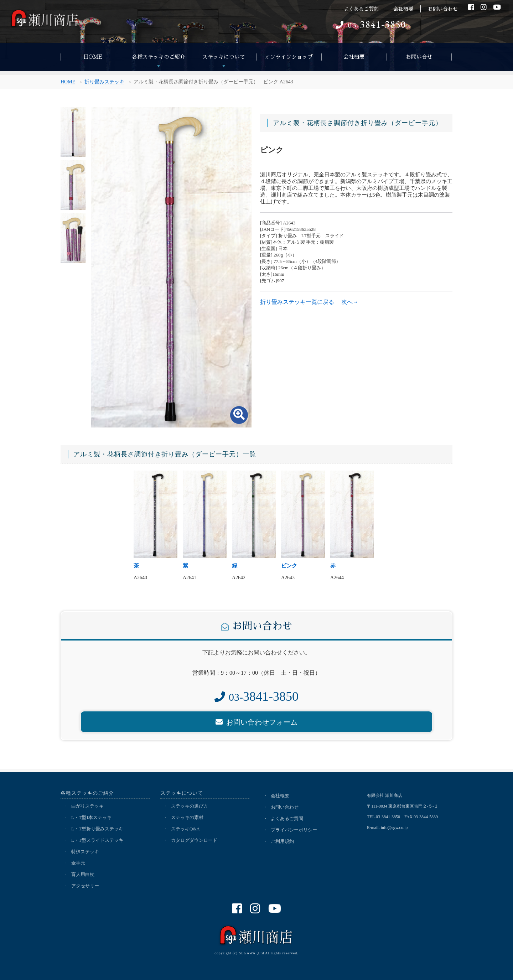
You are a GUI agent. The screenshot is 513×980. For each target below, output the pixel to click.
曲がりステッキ (87, 806)
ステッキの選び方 (190, 806)
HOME (93, 57)
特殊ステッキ (85, 852)
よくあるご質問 (361, 9)
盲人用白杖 (83, 874)
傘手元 (78, 863)
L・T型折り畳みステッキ (97, 829)
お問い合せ (419, 57)
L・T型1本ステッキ (91, 817)
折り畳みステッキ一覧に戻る (297, 302)
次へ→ (350, 302)
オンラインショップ (289, 57)
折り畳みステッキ (104, 82)
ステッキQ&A (185, 829)
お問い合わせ (443, 9)
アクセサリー (85, 886)
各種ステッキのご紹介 (159, 57)
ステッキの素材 (187, 817)
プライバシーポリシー (294, 830)
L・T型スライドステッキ (97, 840)
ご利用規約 (282, 841)
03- (371, 25)
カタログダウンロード (194, 840)
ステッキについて (224, 57)
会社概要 (403, 9)
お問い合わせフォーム (256, 722)
